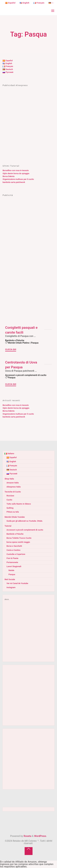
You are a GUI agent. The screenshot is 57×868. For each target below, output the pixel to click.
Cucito (9, 500)
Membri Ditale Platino (19, 343)
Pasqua (35, 343)
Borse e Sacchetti (14, 546)
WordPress (40, 836)
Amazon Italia (13, 483)
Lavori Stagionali (14, 566)
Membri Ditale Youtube (15, 517)
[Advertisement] (28, 128)
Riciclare (10, 496)
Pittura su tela (13, 512)
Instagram (11, 587)
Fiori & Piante (12, 558)
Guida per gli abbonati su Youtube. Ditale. (25, 521)
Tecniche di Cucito (13, 492)
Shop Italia (9, 479)
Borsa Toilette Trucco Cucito (19, 538)
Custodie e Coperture (16, 554)
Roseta (27, 836)
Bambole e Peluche (15, 340)
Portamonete (12, 562)
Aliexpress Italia (14, 487)
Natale (11, 570)
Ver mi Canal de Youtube (17, 583)
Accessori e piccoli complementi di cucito (26, 375)
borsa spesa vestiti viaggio (18, 542)
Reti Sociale (10, 579)
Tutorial (8, 526)
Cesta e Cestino (13, 550)
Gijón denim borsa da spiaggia (16, 173)
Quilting (10, 508)
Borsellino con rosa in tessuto (16, 170)
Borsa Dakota (9, 176)
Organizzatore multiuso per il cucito (18, 179)
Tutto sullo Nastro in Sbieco (19, 504)
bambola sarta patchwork (14, 182)
